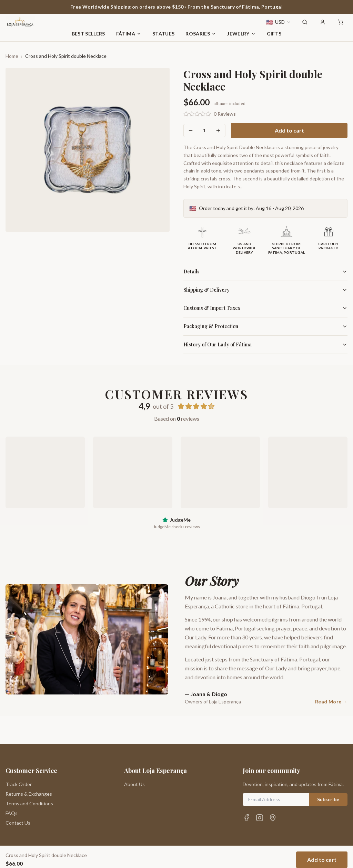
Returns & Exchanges (29, 766)
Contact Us (18, 795)
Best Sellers (88, 34)
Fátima (129, 34)
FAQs (12, 786)
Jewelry (241, 34)
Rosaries (201, 34)
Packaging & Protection (265, 326)
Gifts (274, 34)
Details (265, 271)
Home (12, 56)
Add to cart (289, 130)
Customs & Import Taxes (265, 308)
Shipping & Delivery (265, 290)
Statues (163, 34)
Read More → (331, 702)
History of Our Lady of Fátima (265, 344)
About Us (134, 757)
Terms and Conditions (29, 776)
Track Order (19, 757)
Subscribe (328, 772)
